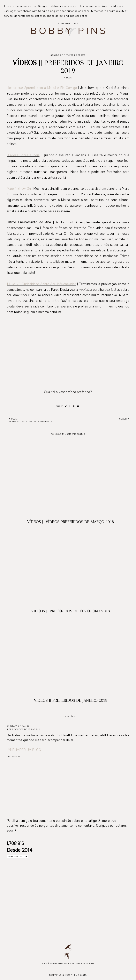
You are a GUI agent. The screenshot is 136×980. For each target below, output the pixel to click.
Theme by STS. (79, 975)
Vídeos (68, 78)
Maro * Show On (19, 189)
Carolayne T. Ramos (18, 726)
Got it (78, 24)
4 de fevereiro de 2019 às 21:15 (24, 729)
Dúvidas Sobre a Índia (23, 155)
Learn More (64, 24)
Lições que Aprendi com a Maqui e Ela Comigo (42, 88)
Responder (13, 757)
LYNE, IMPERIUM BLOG (24, 750)
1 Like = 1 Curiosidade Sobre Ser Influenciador (41, 284)
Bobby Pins (55, 975)
